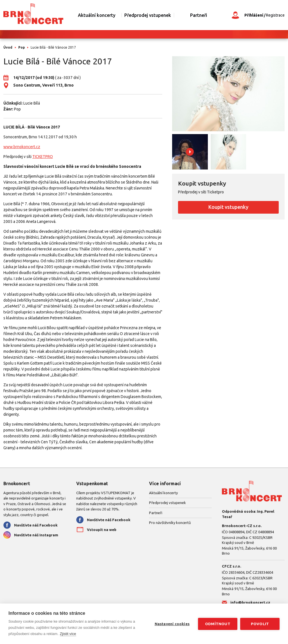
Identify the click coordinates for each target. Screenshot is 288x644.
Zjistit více (68, 634)
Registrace (275, 15)
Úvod (8, 47)
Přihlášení (254, 15)
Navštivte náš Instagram (36, 535)
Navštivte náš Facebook (36, 525)
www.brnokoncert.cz (22, 147)
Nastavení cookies (172, 624)
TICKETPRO (43, 157)
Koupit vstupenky (228, 207)
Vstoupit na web (102, 530)
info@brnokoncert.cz (250, 602)
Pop (22, 47)
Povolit (260, 624)
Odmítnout (218, 624)
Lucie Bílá (32, 103)
